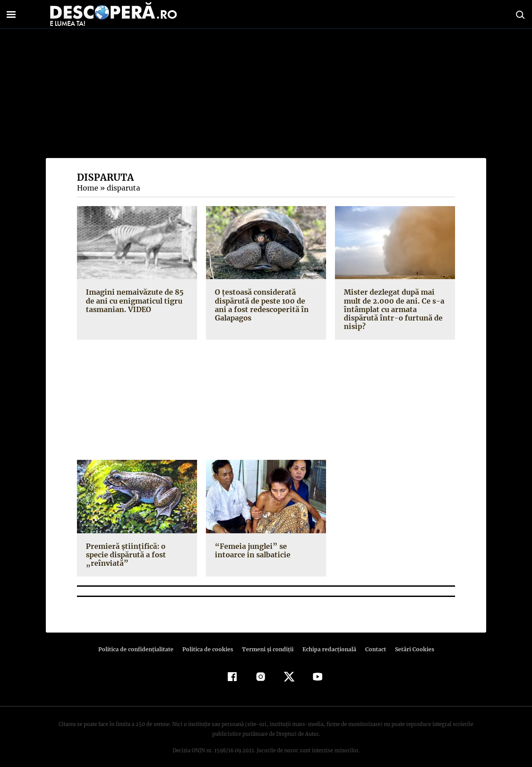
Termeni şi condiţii (266, 641)
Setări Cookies (410, 641)
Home (87, 188)
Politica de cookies (209, 641)
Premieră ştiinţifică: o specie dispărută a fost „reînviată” (136, 550)
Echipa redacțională (326, 641)
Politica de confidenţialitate (140, 641)
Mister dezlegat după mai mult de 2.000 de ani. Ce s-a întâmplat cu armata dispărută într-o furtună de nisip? (392, 309)
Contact (372, 641)
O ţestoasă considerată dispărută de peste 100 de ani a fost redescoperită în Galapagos (265, 305)
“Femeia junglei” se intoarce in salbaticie (264, 550)
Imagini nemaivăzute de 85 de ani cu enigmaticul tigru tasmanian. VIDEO (133, 300)
